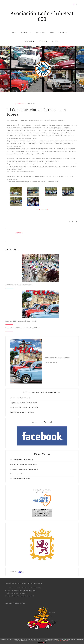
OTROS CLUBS (43, 41)
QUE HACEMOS (40, 33)
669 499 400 (14, 593)
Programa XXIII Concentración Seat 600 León (21, 321)
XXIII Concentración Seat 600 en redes (19, 285)
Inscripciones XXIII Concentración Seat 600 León (23, 328)
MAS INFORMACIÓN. (63, 641)
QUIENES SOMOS (26, 33)
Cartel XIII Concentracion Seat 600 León (22, 412)
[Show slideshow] (42, 210)
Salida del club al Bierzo (17, 474)
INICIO (14, 33)
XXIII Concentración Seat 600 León (20, 398)
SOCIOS (52, 33)
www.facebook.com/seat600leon (24, 596)
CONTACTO (56, 41)
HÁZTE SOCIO (63, 33)
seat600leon (21, 104)
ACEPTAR (42, 643)
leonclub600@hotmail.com (27, 591)
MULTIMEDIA (28, 41)
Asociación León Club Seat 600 (42, 16)
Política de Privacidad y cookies (15, 603)
